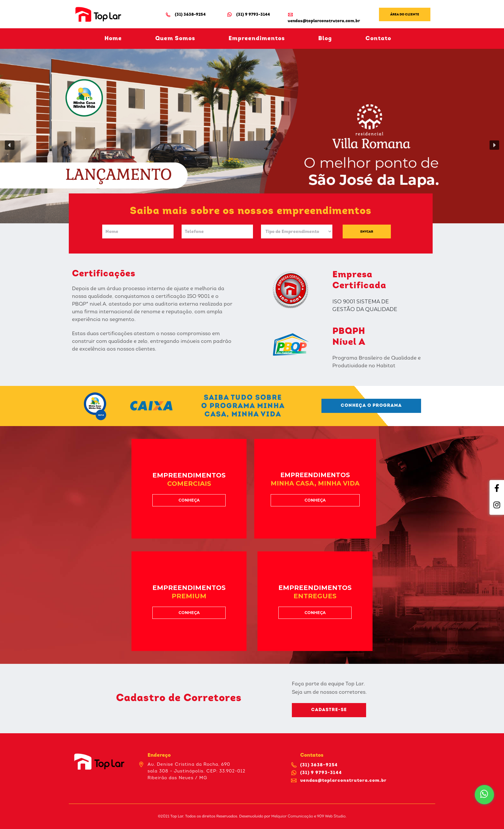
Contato (378, 39)
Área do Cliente (405, 15)
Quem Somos (175, 39)
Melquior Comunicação (292, 816)
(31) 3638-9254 (185, 15)
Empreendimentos (257, 39)
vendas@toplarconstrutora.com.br (324, 17)
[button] (10, 145)
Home (113, 39)
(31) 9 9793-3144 (248, 15)
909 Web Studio (331, 816)
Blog (325, 39)
